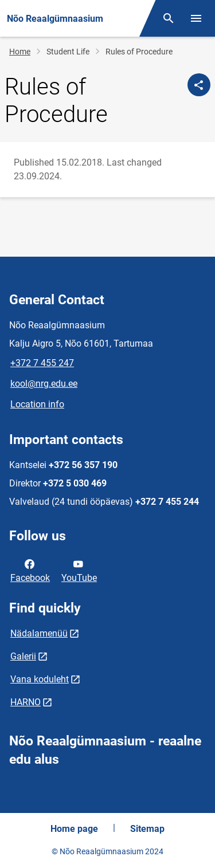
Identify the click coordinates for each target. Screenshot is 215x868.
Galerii (23, 656)
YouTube (79, 570)
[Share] (199, 85)
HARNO (26, 702)
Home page (74, 829)
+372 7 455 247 (42, 363)
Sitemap (147, 829)
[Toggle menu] (196, 18)
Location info (37, 404)
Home (20, 52)
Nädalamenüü (39, 633)
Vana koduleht (40, 679)
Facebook (30, 570)
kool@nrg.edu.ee (44, 384)
